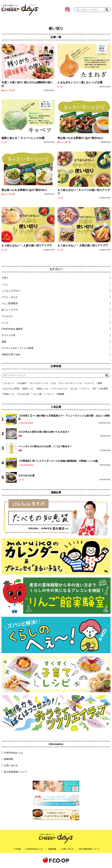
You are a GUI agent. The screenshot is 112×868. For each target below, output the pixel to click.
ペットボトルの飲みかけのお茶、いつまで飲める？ (45, 447)
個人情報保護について (15, 773)
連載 (4, 342)
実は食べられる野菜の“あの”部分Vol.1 (24, 191)
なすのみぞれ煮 (26, 476)
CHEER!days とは (13, 753)
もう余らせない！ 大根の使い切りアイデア (83, 246)
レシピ (60, 87)
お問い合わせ (11, 766)
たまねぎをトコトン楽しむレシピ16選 (80, 83)
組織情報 (8, 760)
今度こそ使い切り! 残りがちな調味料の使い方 (27, 85)
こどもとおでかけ (26, 424)
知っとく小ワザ (8, 91)
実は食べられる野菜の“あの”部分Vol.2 (80, 139)
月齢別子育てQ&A (11, 355)
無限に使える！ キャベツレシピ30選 (23, 139)
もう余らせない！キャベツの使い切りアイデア (84, 193)
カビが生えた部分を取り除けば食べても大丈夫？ (44, 433)
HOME (18, 850)
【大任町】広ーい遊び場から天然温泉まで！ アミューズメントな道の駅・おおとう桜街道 (64, 418)
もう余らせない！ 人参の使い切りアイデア (27, 246)
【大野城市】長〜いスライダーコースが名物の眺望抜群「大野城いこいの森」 (59, 462)
